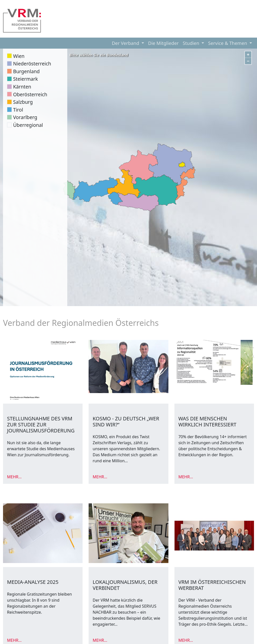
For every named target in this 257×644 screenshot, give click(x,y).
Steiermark (25, 79)
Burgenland (26, 71)
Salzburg (23, 102)
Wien (19, 56)
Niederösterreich (32, 64)
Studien (192, 43)
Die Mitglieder (163, 43)
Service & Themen (228, 43)
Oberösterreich (30, 94)
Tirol (18, 110)
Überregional (28, 125)
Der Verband (126, 43)
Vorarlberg (25, 117)
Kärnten (22, 87)
